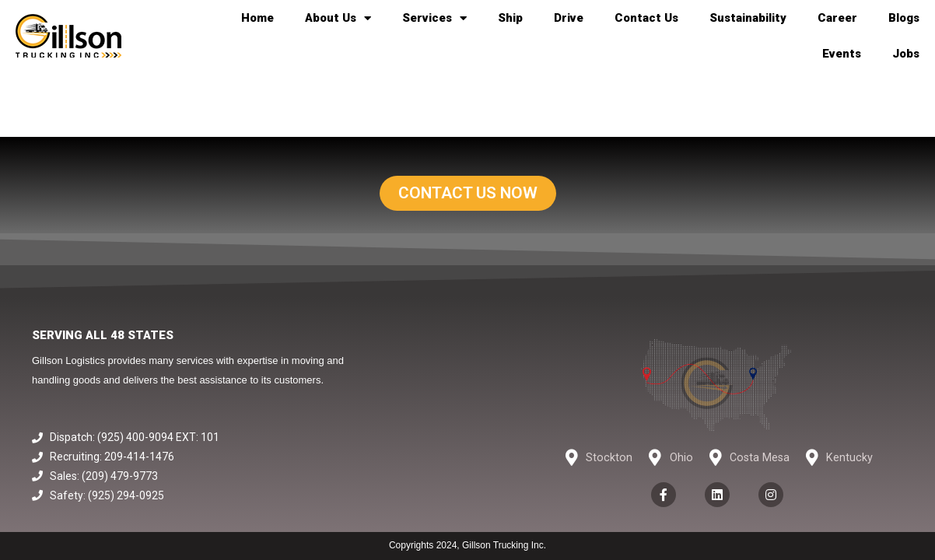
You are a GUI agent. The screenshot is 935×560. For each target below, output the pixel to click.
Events (842, 54)
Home (257, 18)
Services (434, 18)
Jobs (906, 54)
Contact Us (646, 18)
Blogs (904, 18)
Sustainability (748, 18)
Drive (569, 18)
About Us (338, 18)
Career (837, 18)
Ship (510, 18)
